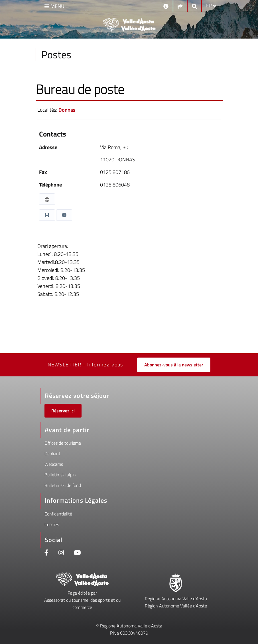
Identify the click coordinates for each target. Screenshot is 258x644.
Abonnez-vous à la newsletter (174, 365)
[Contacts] (166, 6)
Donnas (67, 110)
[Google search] (194, 6)
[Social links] (180, 6)
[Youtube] (77, 553)
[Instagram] (61, 553)
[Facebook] (46, 553)
